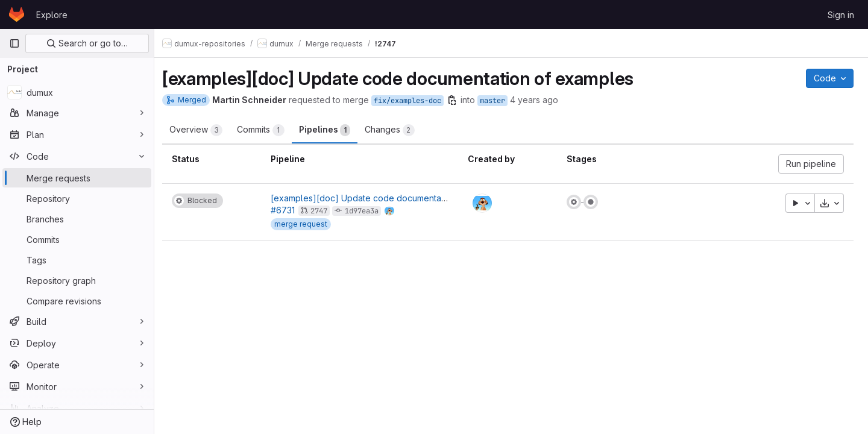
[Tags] (77, 260)
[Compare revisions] (77, 301)
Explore (52, 15)
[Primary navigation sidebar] (14, 43)
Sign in (841, 15)
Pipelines (331, 130)
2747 (324, 211)
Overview (203, 130)
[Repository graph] (77, 280)
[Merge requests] (77, 178)
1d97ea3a (367, 211)
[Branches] (77, 219)
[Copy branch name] (459, 100)
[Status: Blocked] (204, 201)
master (499, 101)
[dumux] (77, 92)
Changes (396, 130)
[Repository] (77, 198)
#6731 (288, 210)
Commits (267, 130)
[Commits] (77, 239)
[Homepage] (17, 14)
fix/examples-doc (414, 101)
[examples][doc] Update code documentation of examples (395, 198)
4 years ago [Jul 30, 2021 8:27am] (541, 100)
